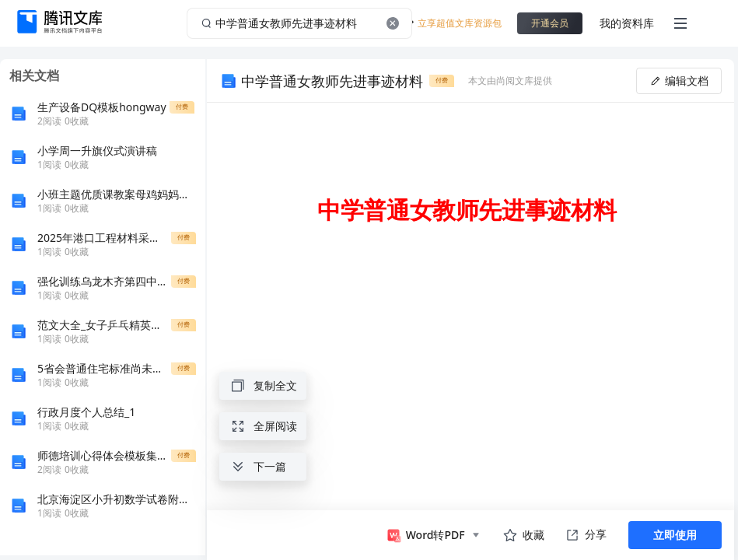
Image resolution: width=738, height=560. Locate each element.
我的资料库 (627, 23)
